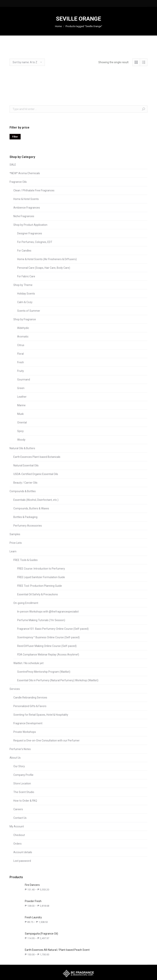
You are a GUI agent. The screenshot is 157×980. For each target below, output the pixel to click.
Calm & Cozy (25, 302)
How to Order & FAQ (25, 801)
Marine (21, 405)
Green (21, 388)
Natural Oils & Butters (22, 448)
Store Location (22, 783)
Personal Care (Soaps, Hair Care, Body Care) (44, 268)
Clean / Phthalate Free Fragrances (34, 190)
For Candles (24, 251)
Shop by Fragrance (25, 319)
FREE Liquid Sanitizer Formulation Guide (41, 577)
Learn (13, 551)
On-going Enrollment (26, 603)
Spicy (20, 431)
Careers (18, 809)
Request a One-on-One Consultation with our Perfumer (47, 740)
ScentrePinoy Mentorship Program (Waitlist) (44, 672)
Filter (15, 137)
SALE (13, 165)
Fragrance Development (28, 723)
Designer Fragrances (30, 233)
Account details (23, 852)
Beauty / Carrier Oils (25, 483)
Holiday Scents (26, 294)
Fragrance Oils (18, 182)
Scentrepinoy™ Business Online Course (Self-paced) (48, 637)
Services (15, 689)
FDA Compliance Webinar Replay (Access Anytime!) (48, 655)
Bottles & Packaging (25, 517)
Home (58, 26)
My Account (17, 826)
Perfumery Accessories (28, 526)
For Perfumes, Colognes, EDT (35, 242)
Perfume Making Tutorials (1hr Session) (41, 620)
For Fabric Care (26, 276)
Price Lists (16, 543)
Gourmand (24, 380)
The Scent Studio (24, 792)
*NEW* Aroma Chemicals (25, 173)
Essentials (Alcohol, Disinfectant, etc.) (36, 500)
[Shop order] (27, 62)
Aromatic (23, 337)
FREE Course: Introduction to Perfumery (41, 569)
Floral (20, 354)
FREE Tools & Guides (25, 560)
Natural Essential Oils (26, 465)
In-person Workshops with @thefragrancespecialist (48, 612)
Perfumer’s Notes (20, 749)
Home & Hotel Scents (26, 199)
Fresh (21, 362)
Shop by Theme (23, 285)
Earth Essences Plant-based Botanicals (37, 457)
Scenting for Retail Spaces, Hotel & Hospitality (41, 715)
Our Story (19, 766)
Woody (21, 440)
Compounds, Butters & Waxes (31, 508)
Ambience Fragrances (27, 208)
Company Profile (23, 775)
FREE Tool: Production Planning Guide (40, 586)
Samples (15, 534)
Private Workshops (25, 732)
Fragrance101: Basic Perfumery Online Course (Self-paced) (53, 629)
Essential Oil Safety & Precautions (38, 594)
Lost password (22, 861)
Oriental (22, 422)
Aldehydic (23, 328)
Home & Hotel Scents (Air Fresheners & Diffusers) (47, 259)
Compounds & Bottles (23, 491)
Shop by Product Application (30, 225)
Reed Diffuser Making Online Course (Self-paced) (47, 646)
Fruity (21, 371)
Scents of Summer (29, 311)
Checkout (19, 835)
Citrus (21, 345)
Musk (20, 414)
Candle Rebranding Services (30, 698)
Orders (17, 844)
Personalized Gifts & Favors (30, 706)
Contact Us (20, 818)
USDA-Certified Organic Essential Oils (36, 474)
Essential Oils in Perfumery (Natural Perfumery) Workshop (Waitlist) (58, 680)
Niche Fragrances (24, 216)
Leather (22, 397)
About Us (15, 758)
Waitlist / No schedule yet (28, 663)
